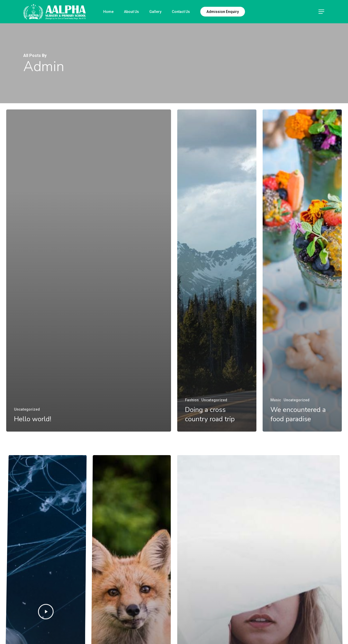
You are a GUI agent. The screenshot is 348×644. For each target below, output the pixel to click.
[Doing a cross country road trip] (217, 271)
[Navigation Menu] (322, 12)
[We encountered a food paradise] (302, 270)
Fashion (192, 400)
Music (276, 400)
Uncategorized (27, 409)
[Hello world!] (89, 271)
